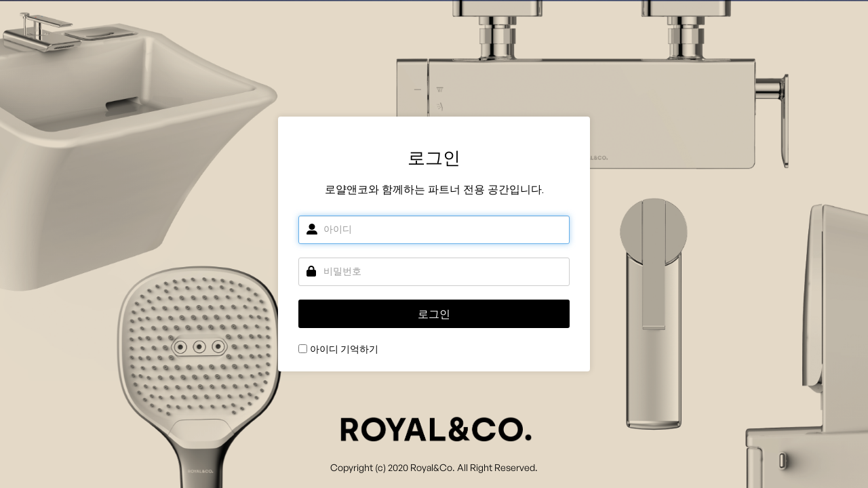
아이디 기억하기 (344, 349)
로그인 (434, 314)
